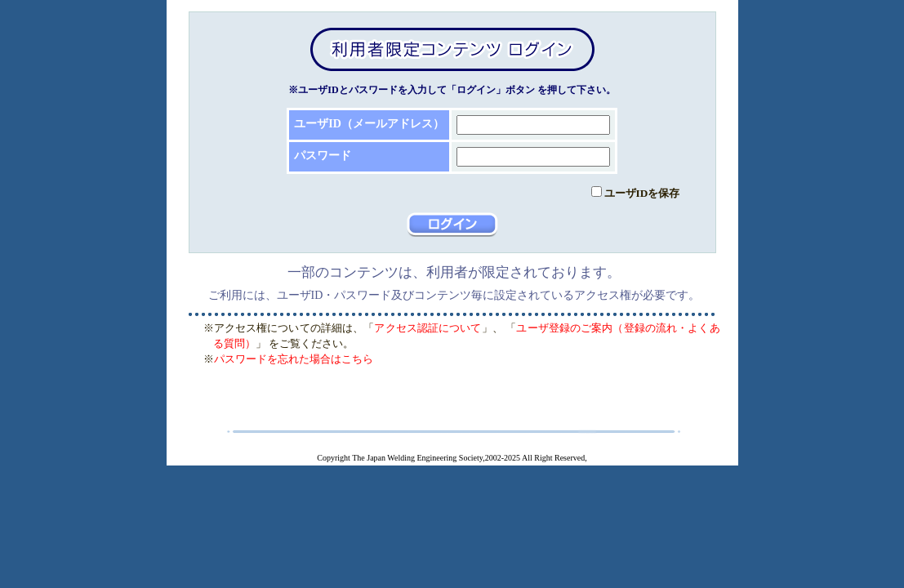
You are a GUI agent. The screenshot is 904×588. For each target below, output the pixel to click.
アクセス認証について (428, 328)
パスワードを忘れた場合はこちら (294, 359)
